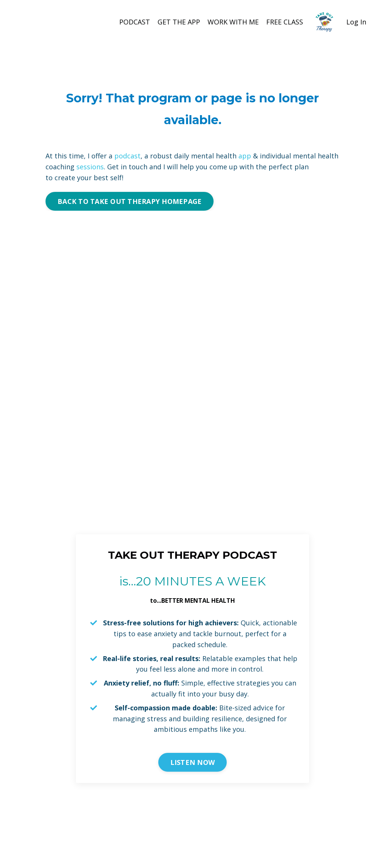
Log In (356, 22)
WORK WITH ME (233, 22)
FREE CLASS (285, 22)
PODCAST (135, 22)
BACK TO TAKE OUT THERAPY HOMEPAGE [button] (130, 201)
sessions (90, 167)
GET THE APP (179, 22)
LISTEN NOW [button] (193, 762)
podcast (127, 156)
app (245, 156)
